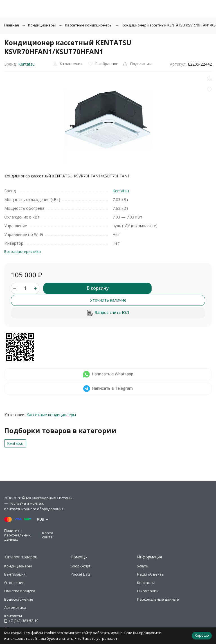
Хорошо (202, 635)
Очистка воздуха (20, 591)
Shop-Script (80, 566)
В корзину (98, 288)
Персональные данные (158, 599)
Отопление (14, 583)
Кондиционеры (42, 25)
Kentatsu (26, 64)
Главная (12, 25)
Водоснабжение (19, 599)
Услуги (143, 566)
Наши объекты (151, 574)
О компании (148, 591)
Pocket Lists (81, 574)
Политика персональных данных (17, 535)
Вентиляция (15, 574)
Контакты (146, 583)
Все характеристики (22, 251)
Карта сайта (48, 535)
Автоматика (15, 607)
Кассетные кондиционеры (89, 25)
